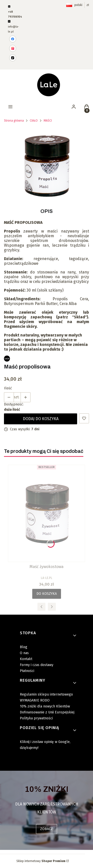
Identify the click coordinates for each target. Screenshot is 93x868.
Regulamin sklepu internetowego (46, 694)
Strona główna (14, 121)
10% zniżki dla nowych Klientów (45, 706)
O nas (24, 653)
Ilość (8, 388)
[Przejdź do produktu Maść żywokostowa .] (46, 513)
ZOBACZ (46, 829)
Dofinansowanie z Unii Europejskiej (47, 712)
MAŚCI (48, 121)
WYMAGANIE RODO (35, 700)
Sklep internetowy (41, 861)
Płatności (27, 671)
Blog (24, 647)
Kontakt (26, 659)
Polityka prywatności (36, 718)
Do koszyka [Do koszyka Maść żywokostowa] (47, 594)
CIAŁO (34, 121)
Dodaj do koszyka (41, 419)
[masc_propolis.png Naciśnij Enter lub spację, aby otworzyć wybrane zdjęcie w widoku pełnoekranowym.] (46, 166)
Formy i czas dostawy (37, 665)
